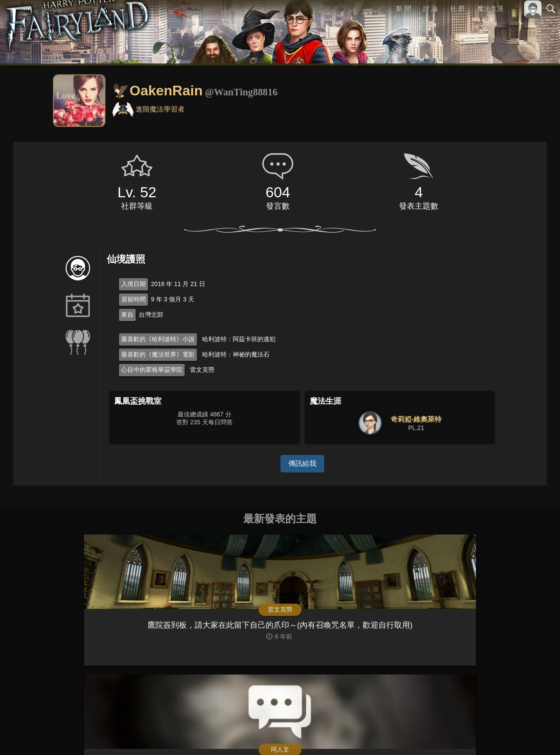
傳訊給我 (302, 463)
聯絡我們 (537, 734)
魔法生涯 (490, 9)
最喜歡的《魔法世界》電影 (158, 354)
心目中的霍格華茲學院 (152, 370)
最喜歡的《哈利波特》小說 (158, 339)
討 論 (431, 9)
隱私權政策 (506, 734)
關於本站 (446, 734)
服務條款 (474, 734)
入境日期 (133, 284)
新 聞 (404, 9)
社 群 (458, 9)
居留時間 (133, 299)
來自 (127, 315)
